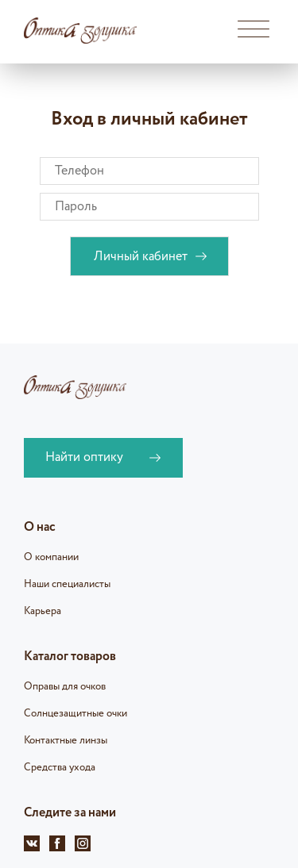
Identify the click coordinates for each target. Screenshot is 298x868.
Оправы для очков (65, 687)
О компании (51, 557)
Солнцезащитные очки (75, 714)
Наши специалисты (67, 584)
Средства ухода (60, 768)
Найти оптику (84, 457)
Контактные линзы (66, 741)
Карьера (43, 611)
